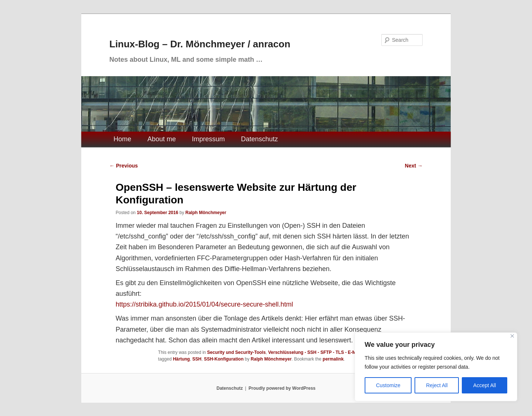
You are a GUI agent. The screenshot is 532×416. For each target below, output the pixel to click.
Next (414, 166)
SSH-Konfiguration (224, 359)
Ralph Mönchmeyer (206, 213)
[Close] (512, 336)
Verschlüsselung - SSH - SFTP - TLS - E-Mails (316, 352)
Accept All (485, 385)
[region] (436, 367)
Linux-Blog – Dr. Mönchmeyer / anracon (200, 44)
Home (122, 139)
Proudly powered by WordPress (282, 388)
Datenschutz (259, 139)
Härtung (181, 359)
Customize (388, 385)
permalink (333, 359)
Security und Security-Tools (236, 352)
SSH (197, 359)
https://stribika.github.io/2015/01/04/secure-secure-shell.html (204, 304)
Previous (124, 166)
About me (162, 139)
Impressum (209, 139)
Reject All (437, 385)
